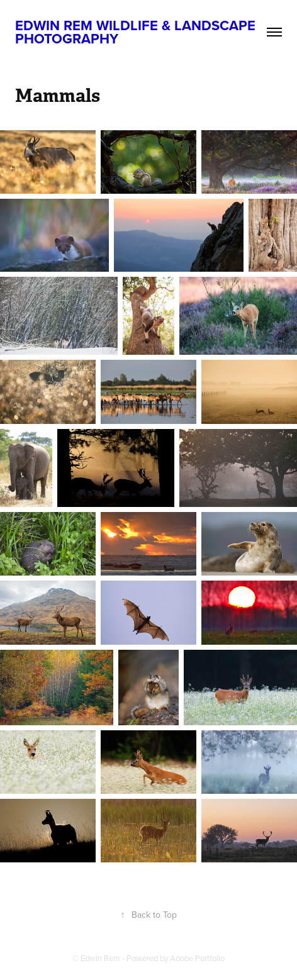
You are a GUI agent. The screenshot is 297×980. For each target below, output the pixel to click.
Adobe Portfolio (197, 958)
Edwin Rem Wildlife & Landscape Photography (137, 32)
